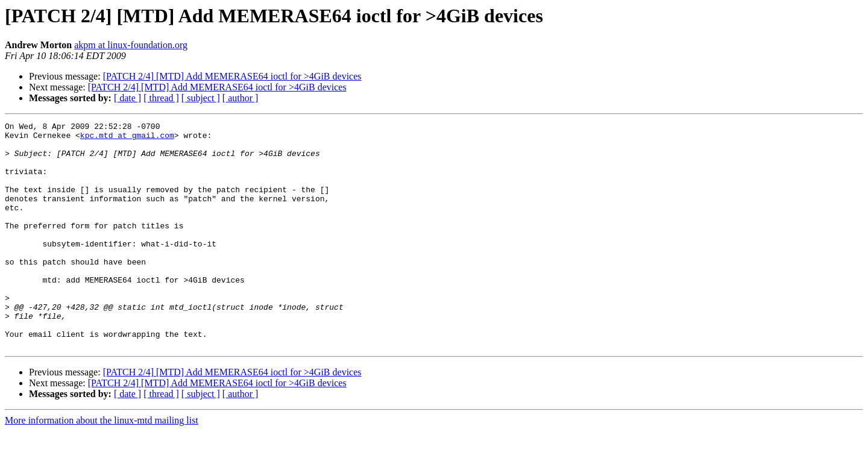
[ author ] (241, 98)
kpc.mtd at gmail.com (127, 139)
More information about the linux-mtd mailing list (102, 465)
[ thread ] (161, 98)
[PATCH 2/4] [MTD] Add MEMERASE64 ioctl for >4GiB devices (232, 76)
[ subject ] (201, 98)
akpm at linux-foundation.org (131, 45)
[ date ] (127, 98)
